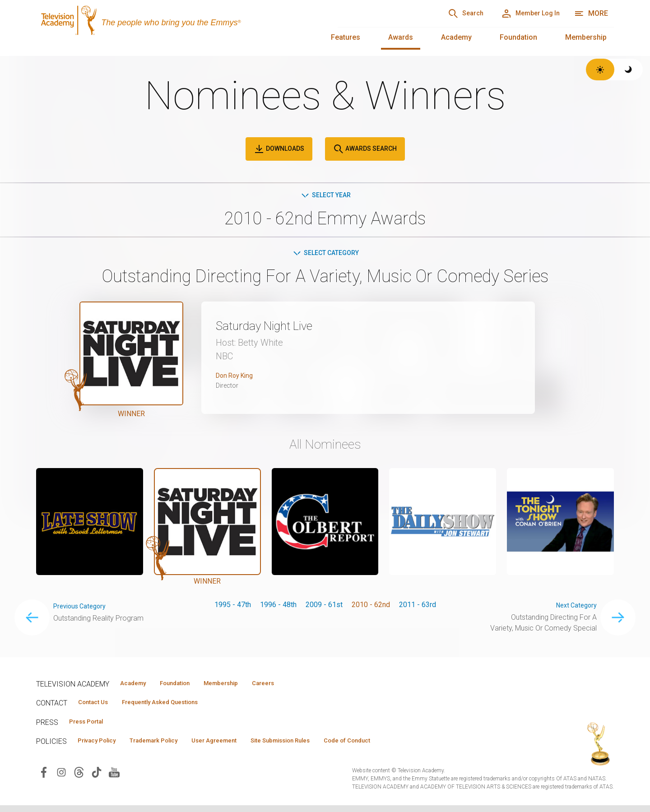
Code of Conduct (400, 747)
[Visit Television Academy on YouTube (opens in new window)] (114, 778)
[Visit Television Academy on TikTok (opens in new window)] (97, 778)
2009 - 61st (324, 607)
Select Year (325, 196)
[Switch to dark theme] (629, 70)
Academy (456, 37)
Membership (586, 37)
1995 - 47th (233, 607)
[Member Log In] (522, 14)
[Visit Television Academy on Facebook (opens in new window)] (44, 778)
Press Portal (91, 726)
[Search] (443, 14)
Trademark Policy (171, 747)
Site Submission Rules (321, 747)
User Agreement (243, 747)
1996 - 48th (278, 607)
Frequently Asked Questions (176, 706)
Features (346, 37)
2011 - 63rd (418, 607)
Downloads (279, 149)
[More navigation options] (591, 14)
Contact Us (97, 706)
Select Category (325, 255)
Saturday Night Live (276, 328)
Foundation (518, 37)
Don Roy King (237, 378)
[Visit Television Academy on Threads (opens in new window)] (79, 778)
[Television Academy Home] (178, 27)
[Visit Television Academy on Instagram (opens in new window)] (61, 778)
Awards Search (365, 149)
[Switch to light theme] (600, 70)
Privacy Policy (102, 747)
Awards (401, 37)
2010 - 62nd (371, 607)
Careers (299, 686)
